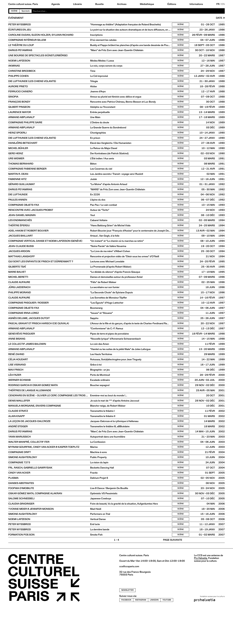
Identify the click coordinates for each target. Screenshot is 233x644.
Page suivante (173, 577)
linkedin (154, 637)
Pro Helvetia (201, 595)
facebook (126, 637)
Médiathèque (147, 4)
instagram (141, 637)
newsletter (128, 627)
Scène (14, 11)
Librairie (78, 4)
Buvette (99, 4)
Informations (196, 4)
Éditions (172, 4)
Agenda (56, 4)
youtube (167, 637)
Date (219, 18)
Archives (122, 4)
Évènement (16, 18)
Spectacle (26, 11)
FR (218, 4)
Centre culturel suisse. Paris (23, 4)
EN (223, 4)
